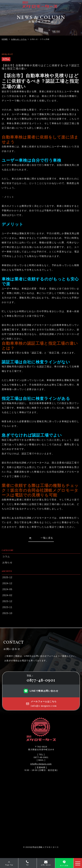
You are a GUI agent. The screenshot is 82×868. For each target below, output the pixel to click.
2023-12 (7, 601)
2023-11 (7, 607)
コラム (6, 557)
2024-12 (7, 583)
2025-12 (7, 577)
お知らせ (7, 562)
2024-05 (7, 589)
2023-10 (7, 613)
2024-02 (7, 595)
